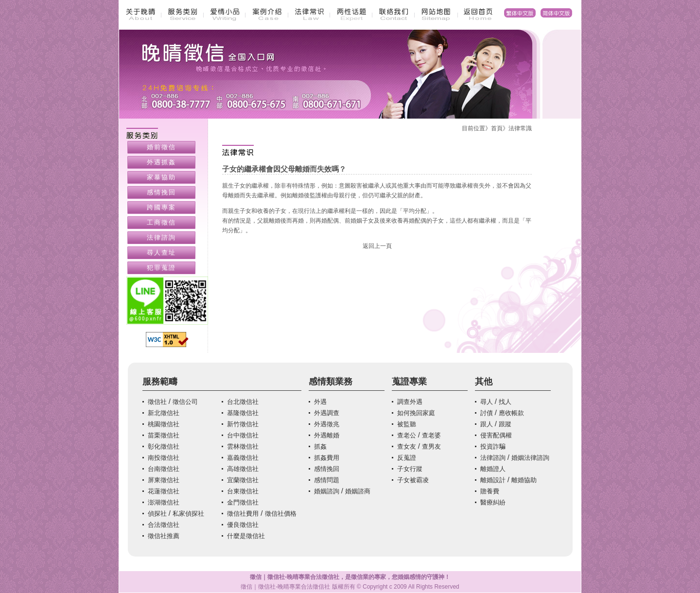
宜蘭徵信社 (243, 480)
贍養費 (490, 491)
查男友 (431, 446)
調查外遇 (410, 402)
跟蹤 (505, 424)
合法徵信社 (164, 525)
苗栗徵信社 (164, 435)
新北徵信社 (164, 413)
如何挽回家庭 (416, 413)
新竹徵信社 (243, 424)
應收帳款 (511, 413)
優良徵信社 (243, 525)
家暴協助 (161, 177)
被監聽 (407, 424)
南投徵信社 (164, 458)
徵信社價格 (281, 514)
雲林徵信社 (243, 446)
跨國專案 (161, 207)
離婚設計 (493, 480)
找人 (505, 402)
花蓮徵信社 (164, 491)
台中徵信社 (243, 435)
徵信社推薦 (164, 536)
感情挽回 (161, 192)
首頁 (497, 128)
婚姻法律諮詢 (530, 458)
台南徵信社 (164, 469)
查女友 (407, 446)
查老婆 (431, 435)
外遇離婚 (327, 435)
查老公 (407, 435)
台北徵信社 (243, 402)
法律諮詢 (161, 237)
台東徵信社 (243, 491)
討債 (487, 413)
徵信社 (157, 402)
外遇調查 (327, 413)
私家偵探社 (188, 514)
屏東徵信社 (164, 480)
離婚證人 (493, 469)
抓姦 (320, 446)
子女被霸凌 (413, 480)
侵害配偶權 (496, 435)
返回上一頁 (377, 246)
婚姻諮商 (358, 491)
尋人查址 (161, 253)
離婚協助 (524, 480)
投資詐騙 (493, 446)
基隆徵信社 (243, 413)
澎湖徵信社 (164, 502)
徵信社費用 (243, 514)
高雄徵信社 (243, 469)
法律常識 (520, 128)
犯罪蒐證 (161, 268)
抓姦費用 (327, 458)
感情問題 (327, 480)
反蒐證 (407, 458)
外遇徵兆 (327, 424)
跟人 (487, 424)
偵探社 (157, 514)
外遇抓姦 (161, 162)
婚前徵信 (161, 147)
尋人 (487, 402)
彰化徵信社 (164, 446)
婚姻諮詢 (327, 491)
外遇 (320, 402)
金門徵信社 (243, 502)
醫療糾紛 (493, 502)
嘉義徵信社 (243, 458)
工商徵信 (161, 222)
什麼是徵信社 (246, 536)
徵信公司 (185, 402)
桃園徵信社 (164, 424)
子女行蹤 (410, 469)
